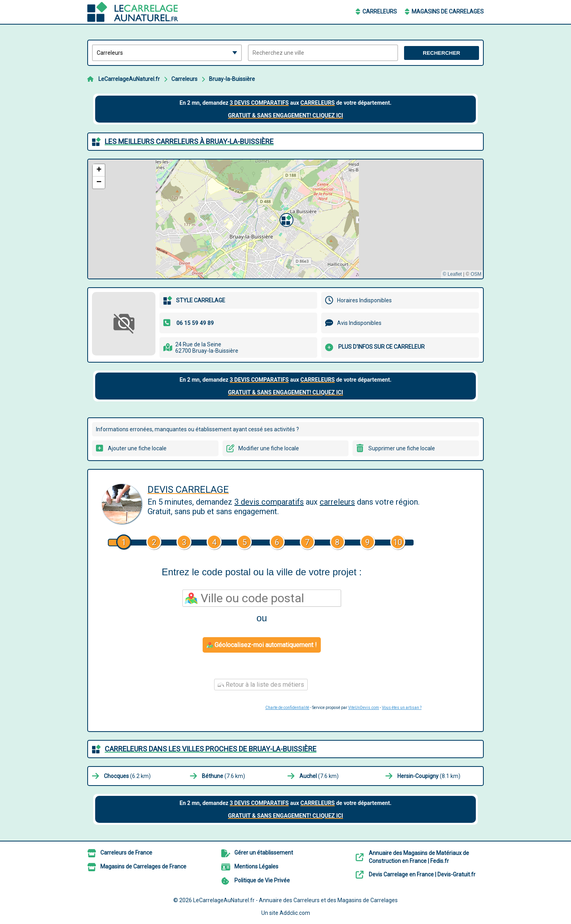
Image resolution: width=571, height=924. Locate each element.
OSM (476, 274)
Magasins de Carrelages (448, 12)
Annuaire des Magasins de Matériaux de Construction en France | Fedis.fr (419, 857)
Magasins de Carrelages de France (143, 866)
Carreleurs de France (126, 853)
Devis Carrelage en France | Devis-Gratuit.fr (422, 874)
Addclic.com (295, 913)
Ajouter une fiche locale (137, 448)
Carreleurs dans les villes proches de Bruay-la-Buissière (211, 749)
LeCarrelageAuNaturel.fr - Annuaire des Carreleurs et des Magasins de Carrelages (295, 900)
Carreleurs (380, 12)
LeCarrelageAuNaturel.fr (129, 79)
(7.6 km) (223, 776)
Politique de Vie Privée (262, 880)
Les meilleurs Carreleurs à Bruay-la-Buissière (189, 141)
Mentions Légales (256, 866)
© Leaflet (452, 274)
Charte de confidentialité (287, 708)
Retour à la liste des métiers (261, 685)
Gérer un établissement (264, 853)
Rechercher (441, 53)
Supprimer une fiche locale (402, 448)
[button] (285, 219)
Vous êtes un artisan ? (402, 708)
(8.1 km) (429, 776)
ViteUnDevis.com (364, 708)
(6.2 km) (127, 776)
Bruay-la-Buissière (232, 79)
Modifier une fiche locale (269, 448)
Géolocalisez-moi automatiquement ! (262, 645)
